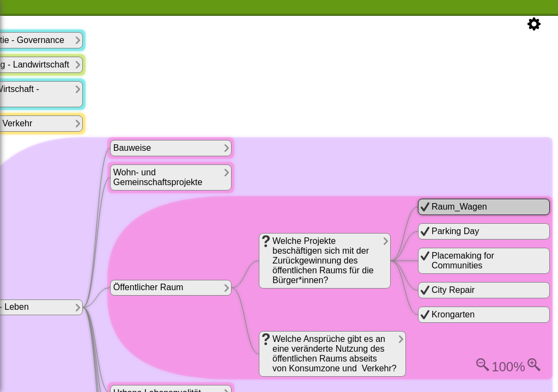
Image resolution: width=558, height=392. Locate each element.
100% (508, 367)
